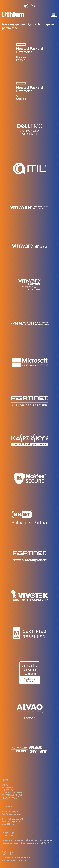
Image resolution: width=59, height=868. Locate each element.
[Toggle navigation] (54, 14)
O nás (5, 785)
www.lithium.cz (9, 824)
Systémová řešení (12, 795)
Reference (8, 787)
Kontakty (8, 790)
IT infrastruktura (12, 793)
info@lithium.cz (16, 821)
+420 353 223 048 (15, 819)
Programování (10, 798)
